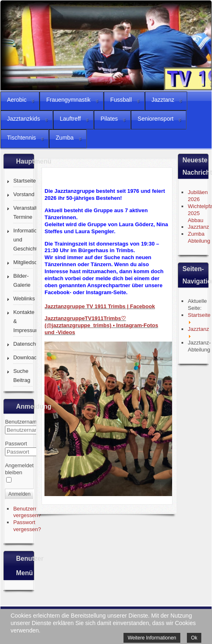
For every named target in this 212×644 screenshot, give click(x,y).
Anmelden (19, 494)
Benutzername (22, 422)
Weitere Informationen (152, 638)
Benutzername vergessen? (31, 512)
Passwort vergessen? (27, 526)
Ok (194, 638)
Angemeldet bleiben (19, 469)
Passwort (16, 444)
